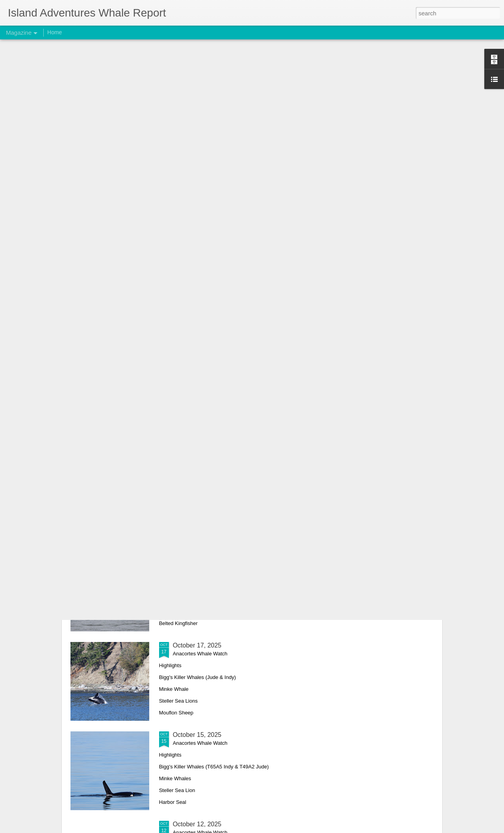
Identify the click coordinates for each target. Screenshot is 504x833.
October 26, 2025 (197, 467)
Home (55, 32)
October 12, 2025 (197, 824)
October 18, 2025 (197, 556)
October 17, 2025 (197, 645)
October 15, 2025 (197, 735)
